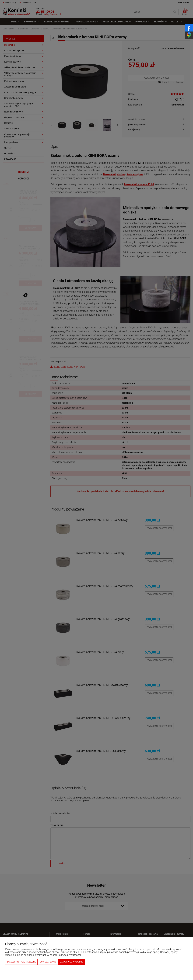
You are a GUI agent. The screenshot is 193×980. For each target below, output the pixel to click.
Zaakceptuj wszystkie (72, 962)
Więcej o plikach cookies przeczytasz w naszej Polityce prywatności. (43, 955)
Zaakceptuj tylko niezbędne (21, 962)
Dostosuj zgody (48, 962)
